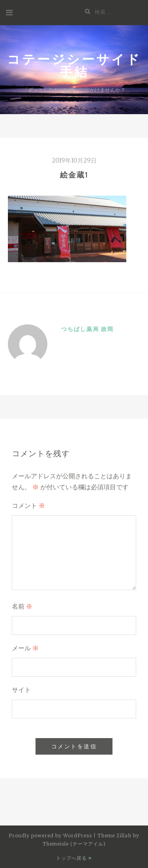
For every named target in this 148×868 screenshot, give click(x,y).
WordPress (78, 836)
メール (25, 648)
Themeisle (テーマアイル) (74, 844)
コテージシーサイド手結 (74, 65)
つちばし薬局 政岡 (87, 329)
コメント (28, 506)
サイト (21, 690)
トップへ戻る (74, 858)
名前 (22, 606)
